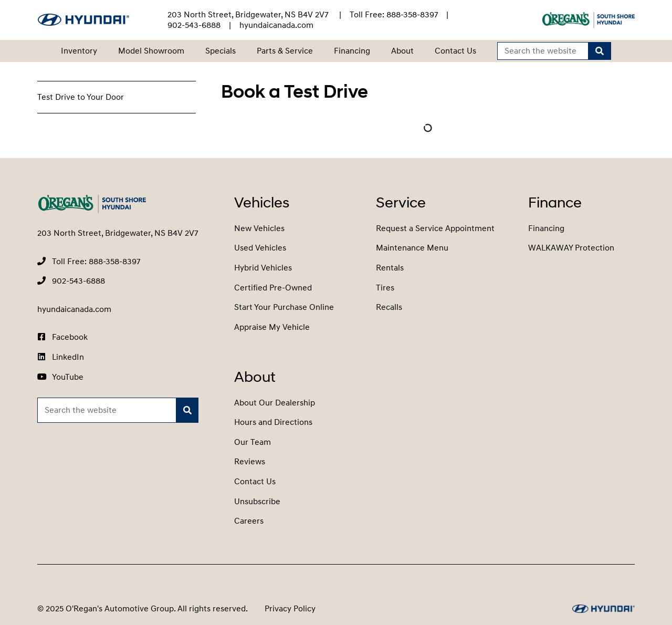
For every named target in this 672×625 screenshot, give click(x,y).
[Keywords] (543, 51)
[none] (394, 15)
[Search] (600, 51)
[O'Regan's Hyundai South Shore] (83, 20)
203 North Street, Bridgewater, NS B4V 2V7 (249, 15)
